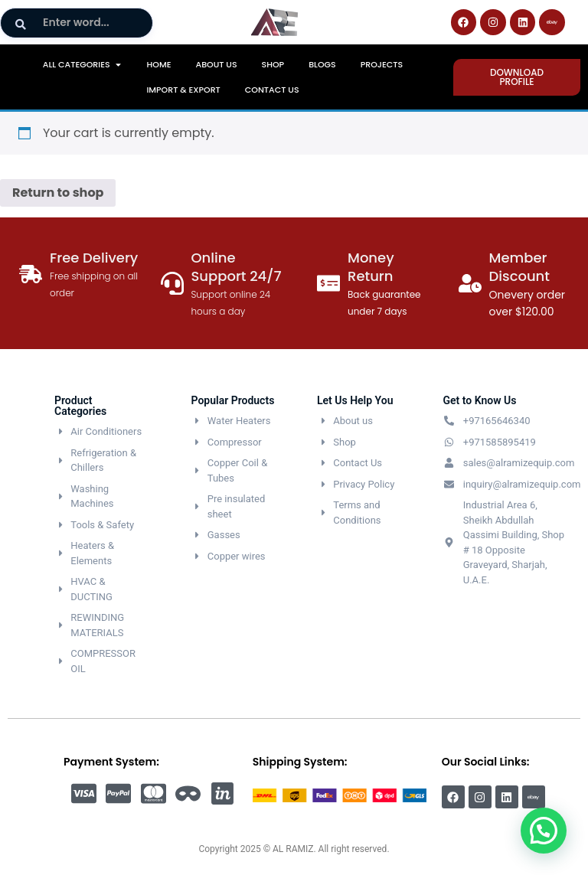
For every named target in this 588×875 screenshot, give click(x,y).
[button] (544, 831)
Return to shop (58, 193)
